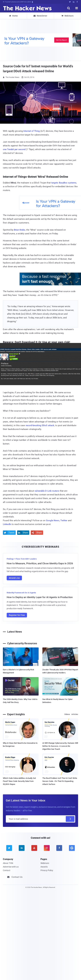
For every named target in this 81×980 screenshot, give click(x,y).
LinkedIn (7, 524)
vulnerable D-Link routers (47, 491)
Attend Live (14, 578)
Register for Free (17, 615)
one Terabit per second (14, 149)
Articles (75, 714)
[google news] (72, 848)
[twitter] (9, 848)
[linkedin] (22, 848)
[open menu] (77, 8)
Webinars (67, 16)
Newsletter (40, 16)
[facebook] (59, 848)
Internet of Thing (32, 131)
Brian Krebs (20, 230)
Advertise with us (11, 867)
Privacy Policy (47, 870)
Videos (67, 714)
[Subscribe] (70, 819)
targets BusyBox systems (64, 183)
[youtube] (34, 848)
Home (13, 16)
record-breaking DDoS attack (40, 425)
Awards (44, 867)
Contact (7, 870)
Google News (53, 520)
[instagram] (47, 848)
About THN (8, 863)
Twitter (64, 520)
